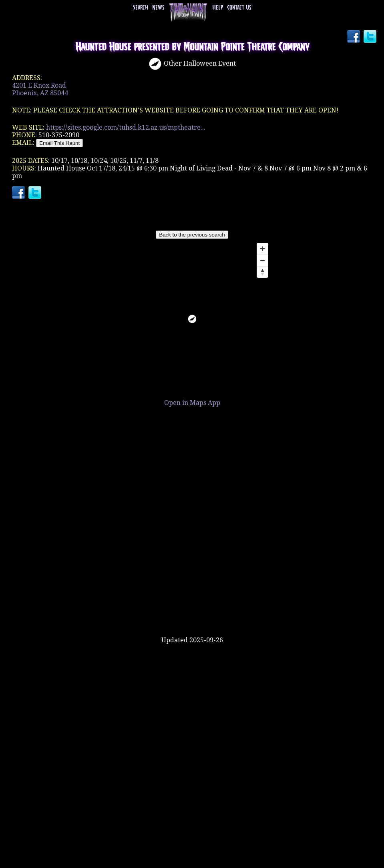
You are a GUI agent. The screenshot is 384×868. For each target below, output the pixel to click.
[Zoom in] (262, 249)
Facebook (354, 37)
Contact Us (239, 8)
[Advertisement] (192, 610)
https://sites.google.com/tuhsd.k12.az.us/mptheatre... (126, 127)
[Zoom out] (262, 260)
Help (218, 8)
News (158, 8)
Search (141, 8)
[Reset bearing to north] (262, 272)
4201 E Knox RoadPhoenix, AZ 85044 (40, 89)
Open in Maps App (192, 403)
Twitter (371, 37)
